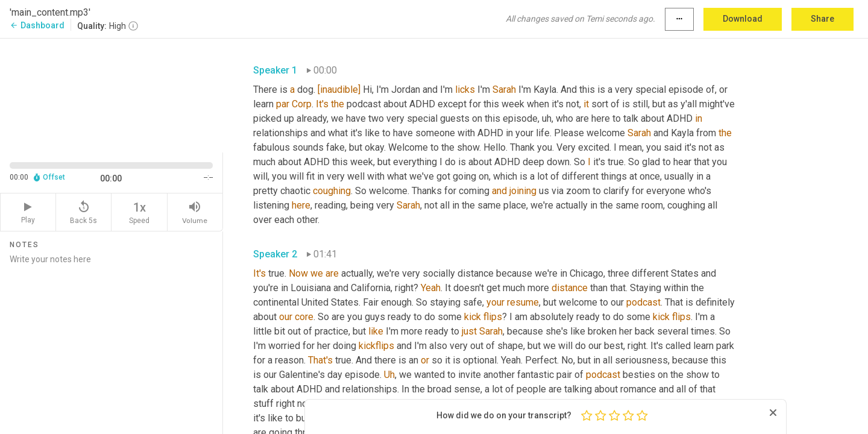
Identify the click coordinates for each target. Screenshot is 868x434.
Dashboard (37, 25)
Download (743, 19)
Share (822, 19)
